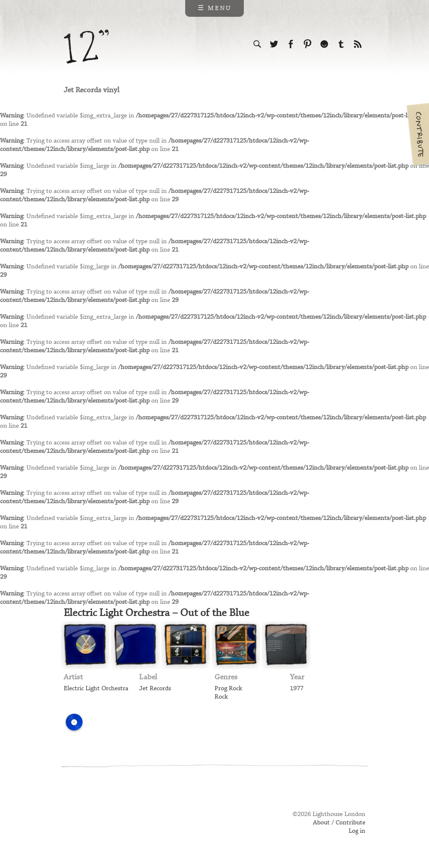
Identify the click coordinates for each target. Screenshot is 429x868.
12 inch (87, 47)
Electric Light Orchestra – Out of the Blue (156, 613)
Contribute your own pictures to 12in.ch (417, 134)
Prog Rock (228, 689)
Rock (221, 697)
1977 (297, 689)
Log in (357, 831)
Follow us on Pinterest (308, 44)
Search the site (257, 44)
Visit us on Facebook (291, 44)
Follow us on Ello (324, 44)
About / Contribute (339, 823)
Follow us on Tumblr (341, 44)
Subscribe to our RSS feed (358, 44)
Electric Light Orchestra (96, 689)
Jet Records (155, 689)
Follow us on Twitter (274, 44)
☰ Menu (215, 8)
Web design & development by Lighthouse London (101, 826)
